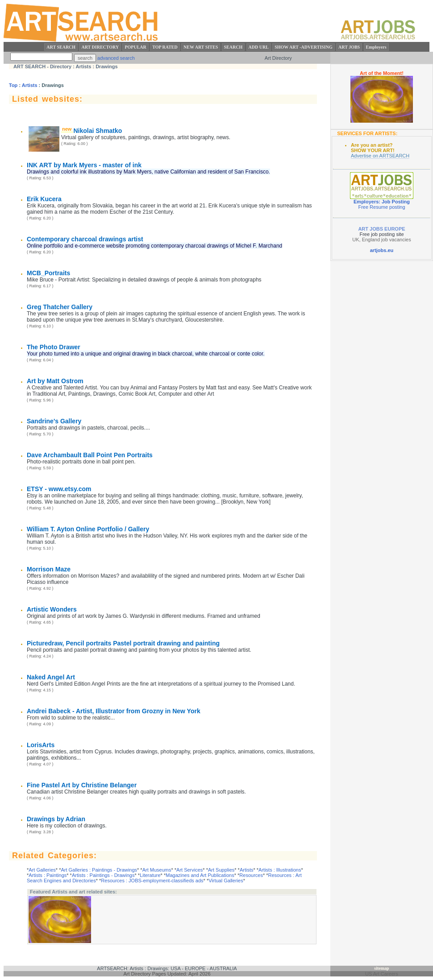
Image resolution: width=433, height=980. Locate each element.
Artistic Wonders (52, 609)
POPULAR (135, 47)
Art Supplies (221, 870)
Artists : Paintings (48, 875)
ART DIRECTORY (100, 47)
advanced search (116, 58)
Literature (150, 875)
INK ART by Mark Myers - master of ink (84, 165)
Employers (376, 47)
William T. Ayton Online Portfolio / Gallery (88, 529)
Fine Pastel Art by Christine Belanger (82, 785)
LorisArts (41, 745)
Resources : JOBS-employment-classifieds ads (152, 881)
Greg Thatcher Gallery (60, 307)
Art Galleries (42, 870)
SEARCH (233, 47)
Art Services (189, 870)
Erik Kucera (44, 199)
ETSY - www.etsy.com (59, 489)
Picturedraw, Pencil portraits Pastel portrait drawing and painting (123, 643)
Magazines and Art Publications (200, 875)
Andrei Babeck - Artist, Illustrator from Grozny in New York (114, 711)
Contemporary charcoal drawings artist (85, 239)
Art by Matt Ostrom (55, 381)
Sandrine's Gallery (54, 421)
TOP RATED (165, 47)
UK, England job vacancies (381, 240)
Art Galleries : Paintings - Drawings (99, 870)
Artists (30, 85)
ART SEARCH (61, 47)
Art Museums (157, 870)
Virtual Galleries (226, 881)
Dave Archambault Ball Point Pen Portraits (90, 455)
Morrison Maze (49, 569)
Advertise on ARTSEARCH (380, 156)
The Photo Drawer (54, 347)
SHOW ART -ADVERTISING (304, 47)
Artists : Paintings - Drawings (103, 875)
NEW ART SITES (201, 47)
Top (13, 85)
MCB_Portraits (48, 273)
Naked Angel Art (51, 677)
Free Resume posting (381, 207)
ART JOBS (349, 47)
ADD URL (259, 47)
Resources (251, 875)
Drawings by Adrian (56, 819)
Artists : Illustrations (280, 870)
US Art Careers (382, 974)
